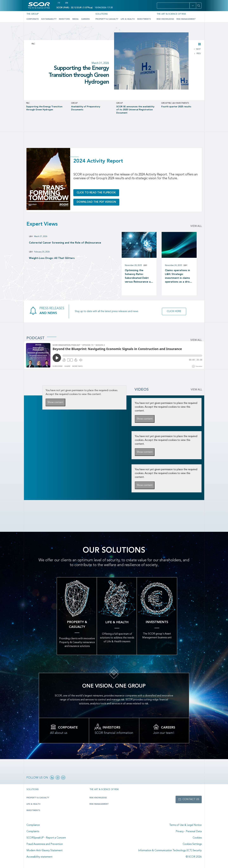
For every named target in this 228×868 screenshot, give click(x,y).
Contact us (191, 799)
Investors (64, 19)
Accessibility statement (39, 857)
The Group (32, 14)
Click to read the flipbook (96, 193)
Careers (85, 19)
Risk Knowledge (165, 19)
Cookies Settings (192, 844)
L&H (31, 237)
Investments (144, 19)
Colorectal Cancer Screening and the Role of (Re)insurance (65, 243)
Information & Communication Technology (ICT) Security (170, 851)
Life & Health (128, 19)
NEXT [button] (198, 49)
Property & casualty (38, 798)
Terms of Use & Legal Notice (185, 825)
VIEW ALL (196, 390)
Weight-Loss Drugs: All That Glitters (52, 258)
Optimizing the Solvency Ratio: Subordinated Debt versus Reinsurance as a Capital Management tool (139, 277)
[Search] (199, 6)
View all (196, 226)
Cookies (197, 838)
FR (59, 3)
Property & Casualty (107, 19)
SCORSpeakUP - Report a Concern (46, 838)
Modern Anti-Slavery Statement (45, 851)
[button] (193, 6)
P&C (33, 44)
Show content (55, 402)
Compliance (33, 825)
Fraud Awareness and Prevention (45, 844)
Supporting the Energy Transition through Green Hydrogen (79, 75)
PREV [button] (198, 54)
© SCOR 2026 (194, 857)
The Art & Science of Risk (171, 14)
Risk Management (186, 19)
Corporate (33, 19)
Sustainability (49, 19)
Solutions (102, 14)
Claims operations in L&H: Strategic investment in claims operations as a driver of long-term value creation (179, 277)
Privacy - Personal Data (189, 831)
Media (75, 19)
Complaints (33, 831)
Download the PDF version (96, 202)
